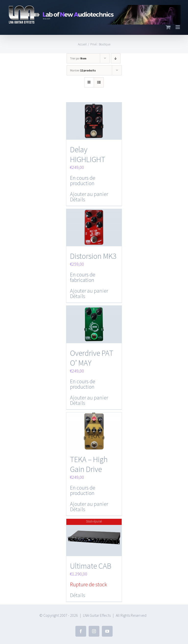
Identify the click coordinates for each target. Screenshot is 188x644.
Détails (78, 199)
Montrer (83, 70)
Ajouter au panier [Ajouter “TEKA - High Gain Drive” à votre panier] (89, 503)
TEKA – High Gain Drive (89, 463)
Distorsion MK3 (93, 256)
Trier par (78, 58)
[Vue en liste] (99, 82)
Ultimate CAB (91, 565)
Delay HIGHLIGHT (88, 154)
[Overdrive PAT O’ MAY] (94, 324)
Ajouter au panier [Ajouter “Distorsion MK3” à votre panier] (89, 290)
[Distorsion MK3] (94, 227)
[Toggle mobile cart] (168, 27)
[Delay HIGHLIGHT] (94, 121)
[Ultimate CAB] (94, 536)
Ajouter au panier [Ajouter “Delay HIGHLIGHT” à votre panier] (89, 194)
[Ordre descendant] (116, 58)
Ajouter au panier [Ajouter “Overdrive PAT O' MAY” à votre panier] (89, 397)
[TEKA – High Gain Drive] (94, 430)
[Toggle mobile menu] (178, 27)
